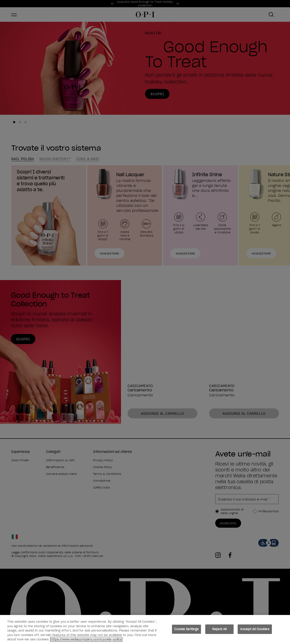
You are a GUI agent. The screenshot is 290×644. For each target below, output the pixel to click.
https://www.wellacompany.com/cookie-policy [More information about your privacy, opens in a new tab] (86, 640)
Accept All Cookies (255, 630)
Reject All (219, 630)
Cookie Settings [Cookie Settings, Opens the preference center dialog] (186, 630)
